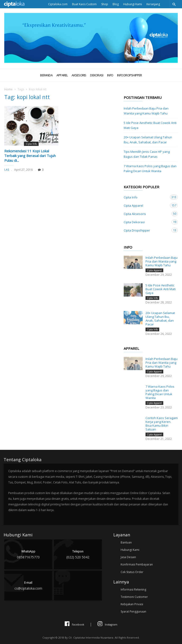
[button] (174, 4)
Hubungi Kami (133, 4)
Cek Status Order (132, 572)
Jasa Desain (128, 557)
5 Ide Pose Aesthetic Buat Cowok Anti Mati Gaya (150, 125)
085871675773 (28, 554)
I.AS (7, 170)
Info (110, 75)
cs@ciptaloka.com (28, 585)
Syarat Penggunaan (133, 611)
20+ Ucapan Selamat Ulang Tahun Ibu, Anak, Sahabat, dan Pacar (148, 140)
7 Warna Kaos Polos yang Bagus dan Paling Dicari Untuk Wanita (150, 169)
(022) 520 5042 (78, 554)
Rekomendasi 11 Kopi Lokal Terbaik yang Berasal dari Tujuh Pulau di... (30, 156)
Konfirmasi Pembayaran (137, 564)
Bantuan (126, 542)
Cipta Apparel (146, 205)
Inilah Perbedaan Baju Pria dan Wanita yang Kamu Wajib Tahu (146, 111)
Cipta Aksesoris (146, 214)
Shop (105, 4)
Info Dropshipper (130, 75)
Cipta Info (31, 144)
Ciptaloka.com (58, 4)
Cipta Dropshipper (146, 230)
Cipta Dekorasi (146, 222)
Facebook (74, 624)
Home (8, 89)
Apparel (62, 75)
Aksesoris (79, 75)
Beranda (46, 75)
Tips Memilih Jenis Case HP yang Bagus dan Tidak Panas (147, 154)
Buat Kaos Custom (84, 4)
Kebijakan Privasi (132, 604)
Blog (116, 4)
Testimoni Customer (134, 597)
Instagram (107, 624)
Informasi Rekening (133, 589)
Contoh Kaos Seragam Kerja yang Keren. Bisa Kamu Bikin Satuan (162, 424)
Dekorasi (97, 75)
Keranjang (153, 4)
